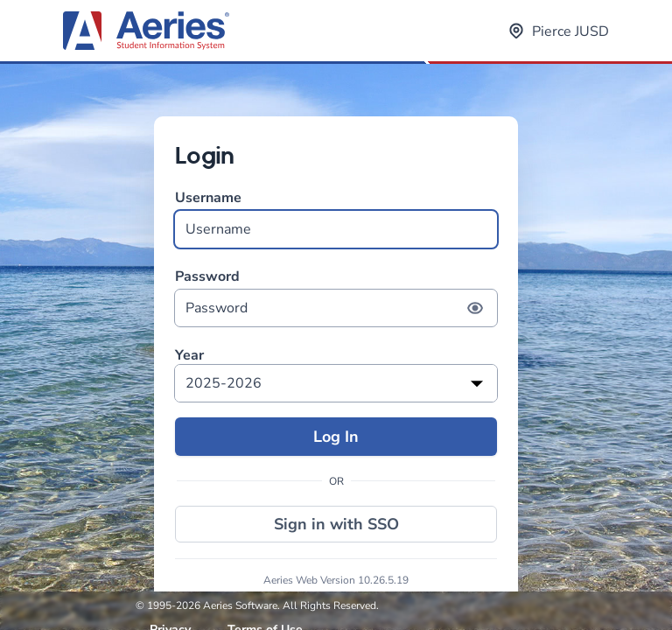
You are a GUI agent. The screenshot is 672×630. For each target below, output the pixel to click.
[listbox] (336, 383)
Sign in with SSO (336, 524)
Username (336, 218)
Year (189, 356)
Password (336, 297)
